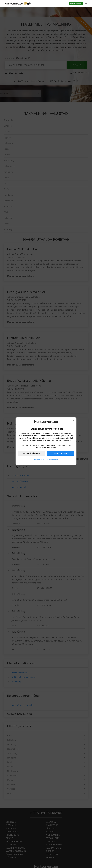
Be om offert (76, 4)
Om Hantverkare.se (52, 459)
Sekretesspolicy (39, 459)
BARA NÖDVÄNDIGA (31, 453)
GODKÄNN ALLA (61, 453)
